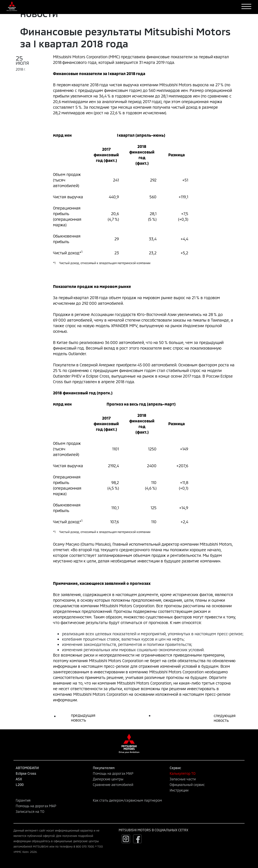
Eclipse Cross (26, 773)
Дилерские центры (108, 779)
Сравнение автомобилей (113, 785)
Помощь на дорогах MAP (113, 773)
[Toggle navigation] (246, 6)
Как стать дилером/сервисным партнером (127, 800)
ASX (19, 779)
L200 (20, 785)
